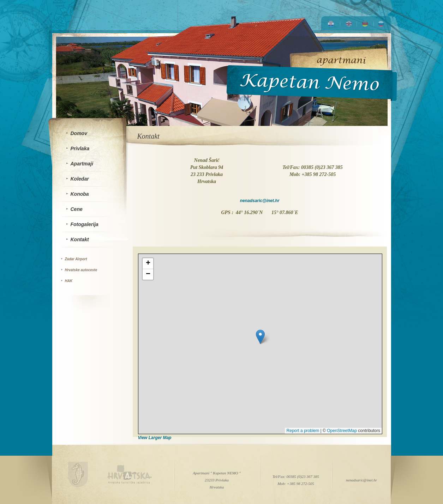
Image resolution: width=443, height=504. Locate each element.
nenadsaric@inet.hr (260, 201)
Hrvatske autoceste (81, 270)
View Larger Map (155, 438)
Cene (77, 209)
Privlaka (80, 148)
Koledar (80, 179)
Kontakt (80, 239)
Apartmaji (82, 164)
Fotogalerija (85, 224)
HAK (69, 281)
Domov (79, 133)
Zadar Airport (76, 259)
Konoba (80, 194)
